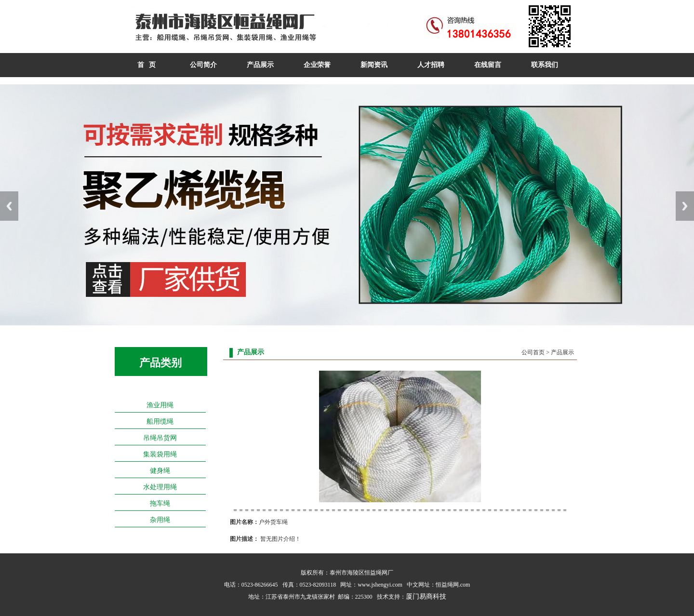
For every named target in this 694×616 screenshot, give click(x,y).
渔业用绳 (160, 405)
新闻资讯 (374, 65)
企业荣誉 (317, 65)
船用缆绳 (160, 422)
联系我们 (545, 65)
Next (685, 206)
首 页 (147, 65)
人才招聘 (431, 65)
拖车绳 (160, 503)
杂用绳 (160, 520)
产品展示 (260, 65)
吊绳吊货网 (160, 438)
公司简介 (203, 65)
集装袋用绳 (160, 454)
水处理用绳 (160, 487)
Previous (9, 206)
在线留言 (488, 65)
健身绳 (160, 471)
